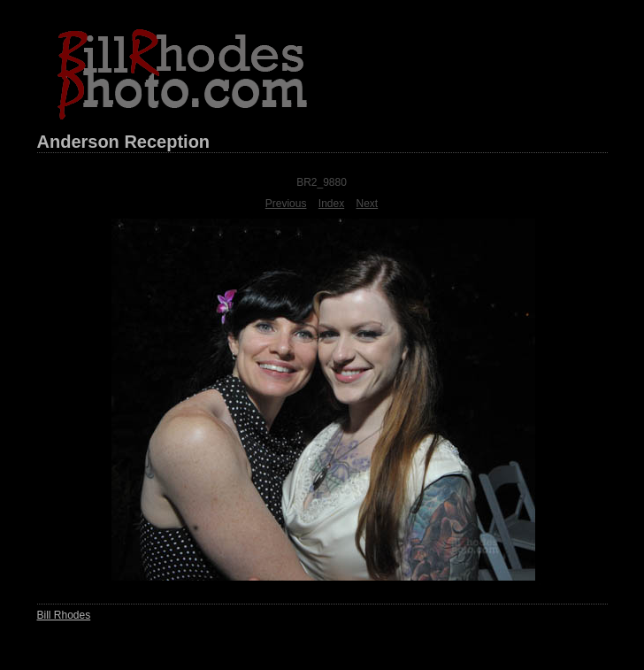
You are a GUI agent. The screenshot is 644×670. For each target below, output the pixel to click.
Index (331, 204)
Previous (286, 204)
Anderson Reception (124, 142)
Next (368, 204)
